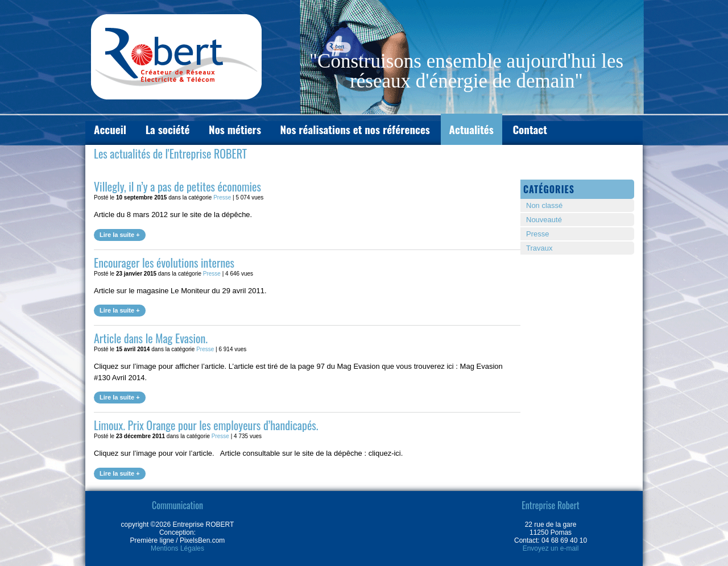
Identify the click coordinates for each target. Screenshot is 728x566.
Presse (222, 197)
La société (168, 129)
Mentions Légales (177, 548)
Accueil (110, 129)
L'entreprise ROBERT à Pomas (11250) (176, 57)
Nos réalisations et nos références (355, 129)
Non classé (544, 205)
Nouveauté (544, 220)
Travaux (539, 248)
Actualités (471, 129)
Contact (530, 129)
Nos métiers (235, 129)
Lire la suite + (120, 235)
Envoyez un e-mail (551, 548)
